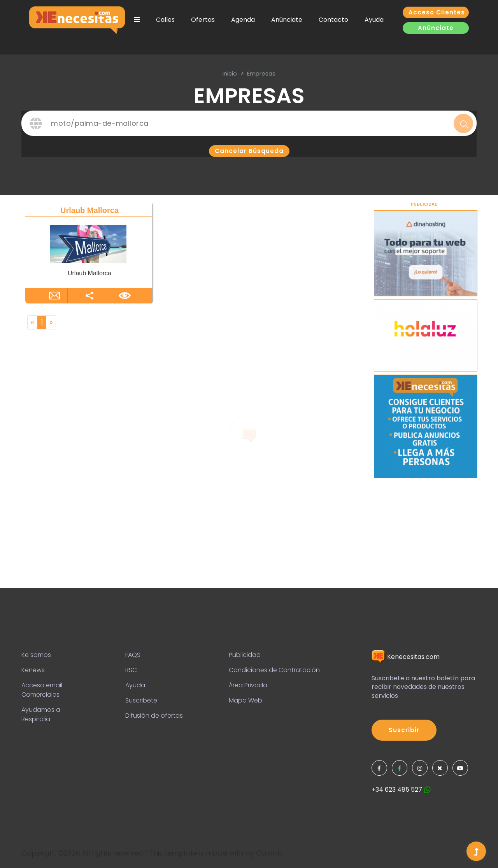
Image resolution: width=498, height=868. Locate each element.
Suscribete (141, 700)
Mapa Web (245, 700)
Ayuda (374, 20)
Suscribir (404, 730)
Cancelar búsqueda (249, 151)
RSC (131, 670)
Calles (165, 20)
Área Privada (248, 685)
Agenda (243, 20)
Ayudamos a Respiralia (41, 714)
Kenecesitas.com (406, 657)
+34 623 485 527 (401, 790)
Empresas (261, 73)
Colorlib (269, 853)
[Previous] (32, 322)
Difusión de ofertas (154, 716)
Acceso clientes (437, 12)
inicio (230, 73)
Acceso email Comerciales (42, 690)
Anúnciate (287, 20)
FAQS (133, 655)
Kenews (33, 670)
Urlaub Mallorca (89, 210)
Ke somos (36, 655)
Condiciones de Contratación (274, 670)
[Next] (51, 322)
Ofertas (203, 20)
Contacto (333, 20)
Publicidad (245, 655)
